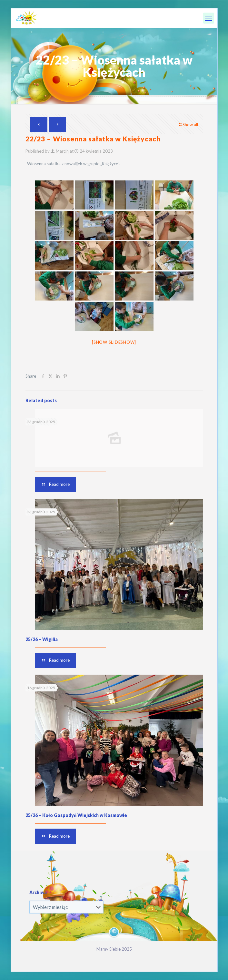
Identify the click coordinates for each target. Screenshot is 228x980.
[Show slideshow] (114, 342)
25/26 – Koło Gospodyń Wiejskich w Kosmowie (76, 815)
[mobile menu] (209, 18)
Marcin (62, 151)
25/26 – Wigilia (42, 639)
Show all (188, 125)
